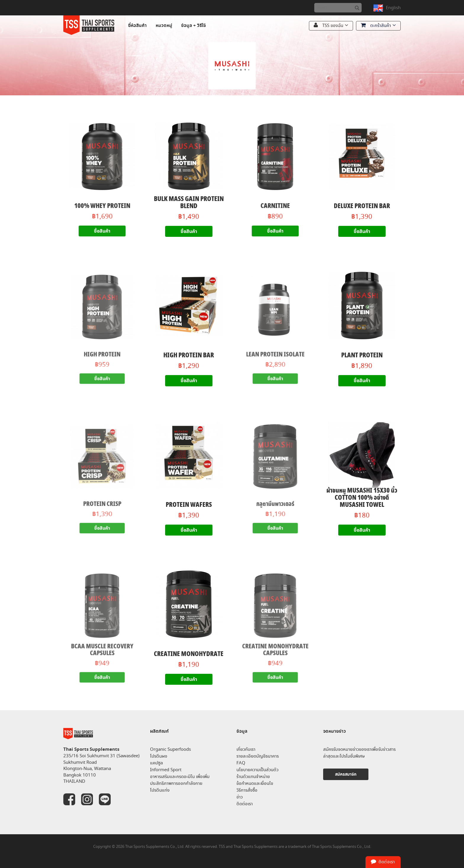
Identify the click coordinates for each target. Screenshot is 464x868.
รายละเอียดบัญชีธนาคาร (258, 756)
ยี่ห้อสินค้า (137, 26)
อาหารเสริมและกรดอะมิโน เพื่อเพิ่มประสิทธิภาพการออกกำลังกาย (180, 780)
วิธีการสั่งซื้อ (247, 790)
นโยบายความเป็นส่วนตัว (257, 770)
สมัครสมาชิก (346, 774)
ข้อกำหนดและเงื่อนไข (255, 783)
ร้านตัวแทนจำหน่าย (253, 777)
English (393, 8)
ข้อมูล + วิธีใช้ (194, 26)
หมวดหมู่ (164, 26)
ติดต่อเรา (245, 804)
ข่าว (240, 797)
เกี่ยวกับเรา (246, 749)
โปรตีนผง (159, 756)
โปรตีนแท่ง (160, 790)
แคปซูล (157, 763)
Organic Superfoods (170, 749)
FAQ (241, 763)
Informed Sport (166, 770)
